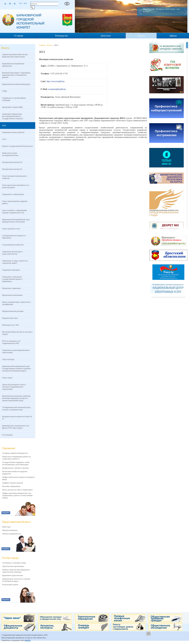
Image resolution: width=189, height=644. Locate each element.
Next (185, 12)
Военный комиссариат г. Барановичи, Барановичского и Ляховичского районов (16, 75)
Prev (139, 12)
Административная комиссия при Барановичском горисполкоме (15, 56)
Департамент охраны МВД (12, 107)
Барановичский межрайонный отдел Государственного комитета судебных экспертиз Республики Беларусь (16, 369)
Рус (21, 3)
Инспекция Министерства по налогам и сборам (17, 333)
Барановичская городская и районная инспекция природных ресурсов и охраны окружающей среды (16, 398)
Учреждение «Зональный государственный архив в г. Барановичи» (12, 279)
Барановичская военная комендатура (16, 84)
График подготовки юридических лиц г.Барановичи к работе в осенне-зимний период (17, 495)
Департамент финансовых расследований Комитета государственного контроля (13, 116)
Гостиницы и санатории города (14, 563)
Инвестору (6, 527)
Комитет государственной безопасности (17, 146)
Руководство (62, 36)
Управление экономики (11, 270)
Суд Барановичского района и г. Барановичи (14, 237)
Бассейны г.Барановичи (11, 486)
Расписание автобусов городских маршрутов (15, 473)
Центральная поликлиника (12, 295)
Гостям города (10, 558)
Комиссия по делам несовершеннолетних (10, 154)
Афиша (173, 36)
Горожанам (9, 448)
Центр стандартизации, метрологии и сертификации (16, 303)
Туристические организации (13, 566)
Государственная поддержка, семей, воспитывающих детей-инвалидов (16, 463)
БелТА (28, 640)
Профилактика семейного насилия (15, 468)
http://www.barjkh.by (56, 81)
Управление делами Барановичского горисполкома (16, 351)
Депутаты (106, 36)
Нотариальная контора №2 (12, 162)
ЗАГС (4, 139)
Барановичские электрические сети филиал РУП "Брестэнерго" (16, 427)
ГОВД (4, 91)
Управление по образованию (13, 194)
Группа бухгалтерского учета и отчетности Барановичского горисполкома (14, 387)
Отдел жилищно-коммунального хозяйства (15, 177)
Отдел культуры (8, 359)
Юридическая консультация (13, 311)
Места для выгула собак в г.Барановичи (17, 490)
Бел (25, 3)
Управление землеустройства (13, 132)
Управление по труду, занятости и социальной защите (15, 262)
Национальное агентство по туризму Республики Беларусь (16, 580)
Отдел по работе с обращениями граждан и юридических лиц (14, 211)
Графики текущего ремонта (13, 483)
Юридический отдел (10, 318)
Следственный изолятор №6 (13, 245)
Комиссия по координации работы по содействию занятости (16, 458)
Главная (42, 45)
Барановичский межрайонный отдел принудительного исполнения (16, 221)
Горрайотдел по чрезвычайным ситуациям (14, 99)
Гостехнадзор (7, 435)
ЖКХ (4, 125)
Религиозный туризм (10, 585)
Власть (141, 36)
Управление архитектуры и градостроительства (12, 253)
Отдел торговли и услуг (11, 229)
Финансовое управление (11, 288)
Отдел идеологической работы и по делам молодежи (16, 186)
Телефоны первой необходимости (15, 453)
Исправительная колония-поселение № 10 (17, 418)
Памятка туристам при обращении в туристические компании (16, 571)
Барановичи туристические (13, 575)
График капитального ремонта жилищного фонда (19, 478)
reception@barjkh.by (57, 89)
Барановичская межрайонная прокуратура (13, 65)
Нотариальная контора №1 (12, 169)
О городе (19, 36)
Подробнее (6, 513)
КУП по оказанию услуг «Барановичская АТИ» (11, 342)
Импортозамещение (10, 530)
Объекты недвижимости (11, 534)
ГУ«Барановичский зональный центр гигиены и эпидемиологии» (16, 409)
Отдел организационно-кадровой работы (15, 202)
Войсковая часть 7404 (10, 325)
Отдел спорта (7, 378)
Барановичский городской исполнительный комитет (30, 21)
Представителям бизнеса (16, 522)
